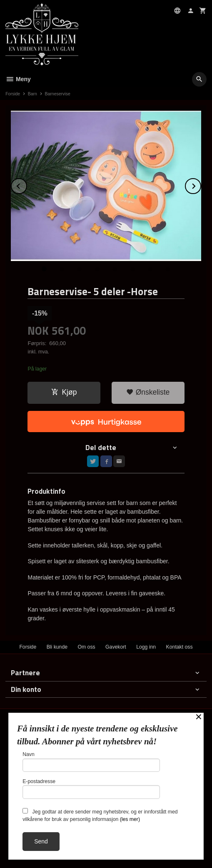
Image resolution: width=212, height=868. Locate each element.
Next (201, 185)
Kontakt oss (180, 647)
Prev (27, 185)
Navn (91, 762)
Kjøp (64, 392)
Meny (18, 79)
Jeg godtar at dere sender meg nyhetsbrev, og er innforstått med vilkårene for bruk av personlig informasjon (100, 815)
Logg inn (146, 647)
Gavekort (116, 647)
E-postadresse (91, 789)
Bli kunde (57, 647)
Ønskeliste (148, 392)
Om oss (86, 647)
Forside (13, 94)
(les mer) (130, 819)
